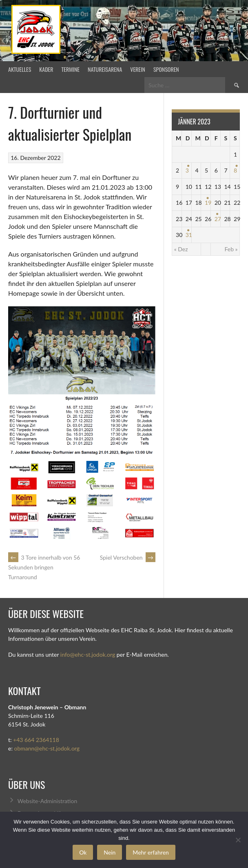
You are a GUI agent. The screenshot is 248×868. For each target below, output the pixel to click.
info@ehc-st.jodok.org (88, 654)
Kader (46, 69)
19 (208, 203)
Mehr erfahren (151, 852)
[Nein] (238, 840)
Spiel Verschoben (128, 557)
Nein (110, 852)
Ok (83, 852)
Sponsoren (166, 69)
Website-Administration (47, 801)
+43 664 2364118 (36, 740)
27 (218, 219)
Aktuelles (20, 69)
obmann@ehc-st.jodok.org (47, 748)
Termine (71, 69)
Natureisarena (105, 69)
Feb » (231, 249)
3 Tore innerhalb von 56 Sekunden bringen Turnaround (44, 567)
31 (189, 235)
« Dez (181, 249)
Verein (138, 69)
